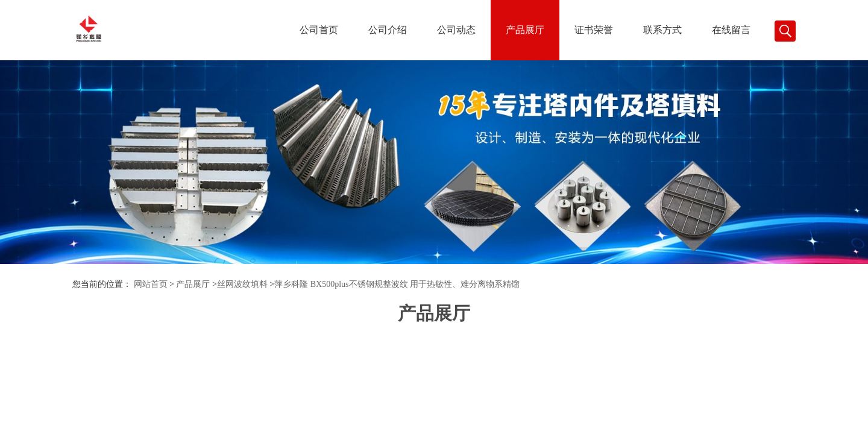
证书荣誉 (594, 30)
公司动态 (456, 30)
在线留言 (731, 30)
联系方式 (662, 30)
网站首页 (151, 284)
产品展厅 (525, 30)
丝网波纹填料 (242, 284)
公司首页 (319, 30)
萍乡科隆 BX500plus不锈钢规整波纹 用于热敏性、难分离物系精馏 (397, 284)
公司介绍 (388, 30)
